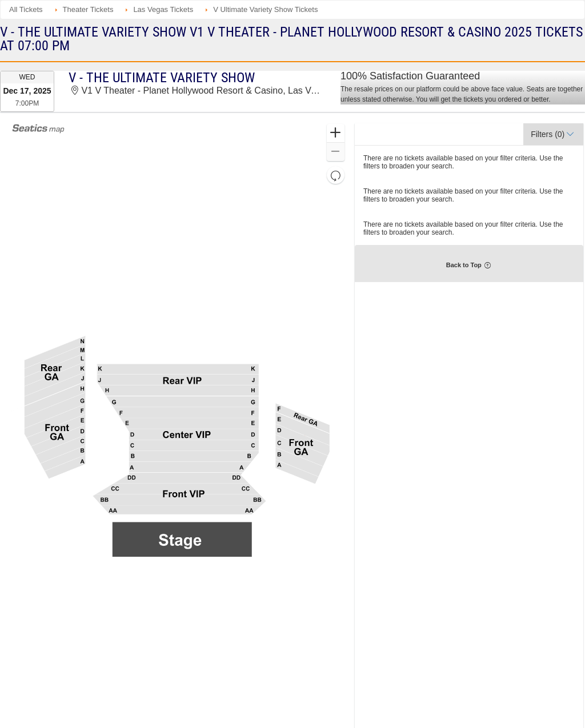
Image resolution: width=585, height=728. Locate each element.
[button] (336, 133)
